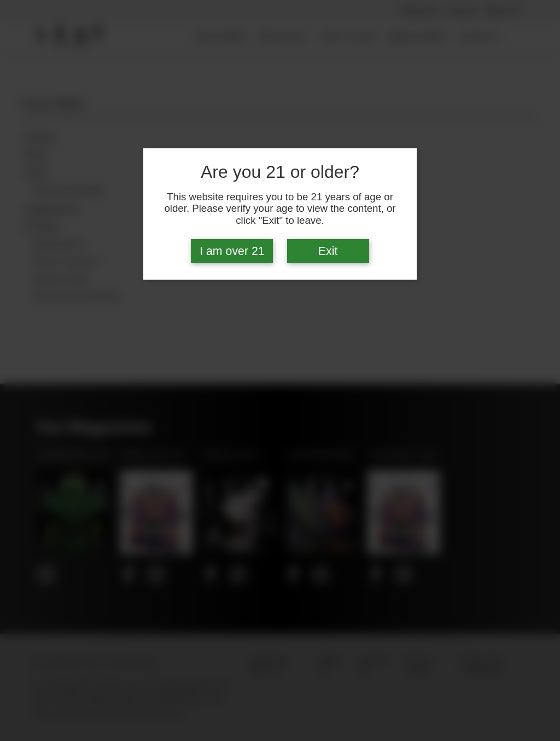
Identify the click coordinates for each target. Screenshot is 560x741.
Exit (328, 251)
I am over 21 (232, 251)
